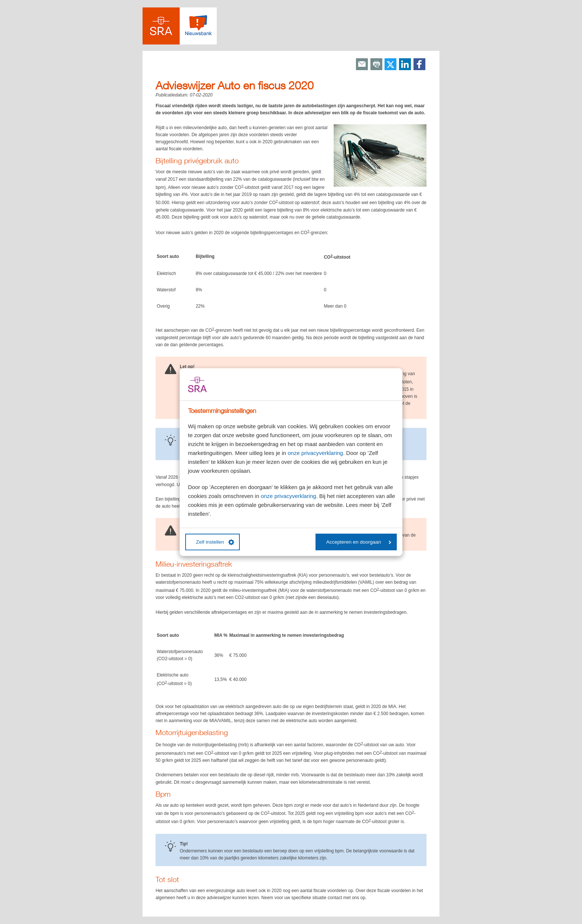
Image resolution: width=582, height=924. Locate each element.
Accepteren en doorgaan (359, 542)
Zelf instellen (215, 542)
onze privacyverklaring (315, 453)
